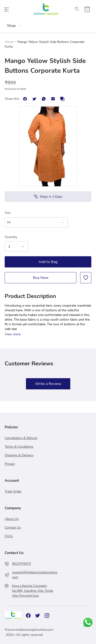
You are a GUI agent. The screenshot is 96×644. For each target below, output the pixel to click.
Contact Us (13, 528)
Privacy (10, 464)
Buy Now (41, 278)
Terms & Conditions (19, 447)
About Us (12, 519)
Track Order (13, 491)
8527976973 (21, 564)
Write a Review (48, 384)
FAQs (9, 536)
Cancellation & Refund (21, 438)
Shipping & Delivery (19, 455)
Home (9, 42)
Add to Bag (48, 262)
